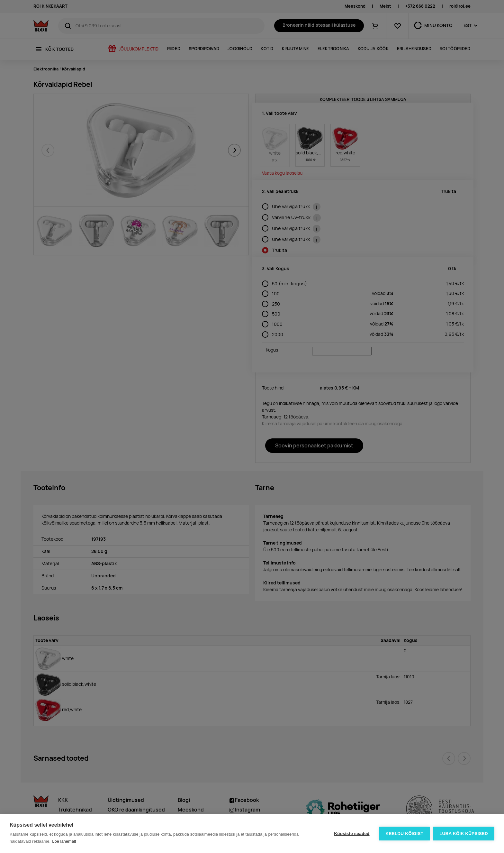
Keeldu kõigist (405, 834)
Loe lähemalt (64, 841)
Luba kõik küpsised (464, 834)
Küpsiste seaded (352, 834)
